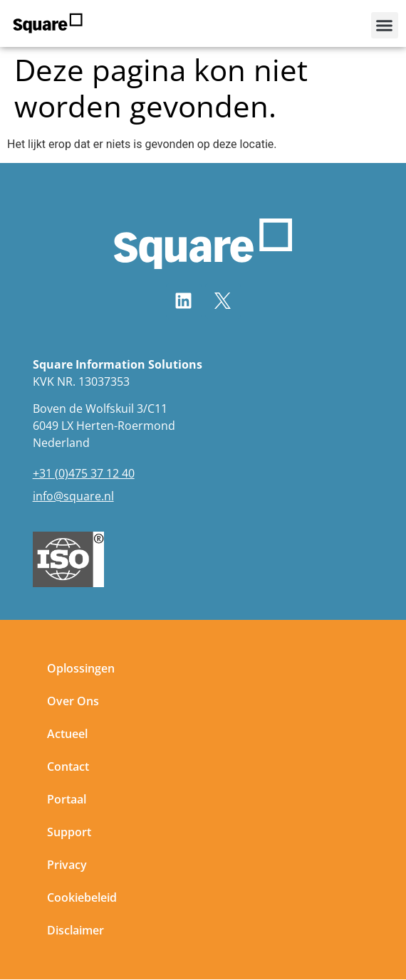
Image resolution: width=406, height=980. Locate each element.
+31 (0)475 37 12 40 (84, 474)
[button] (385, 26)
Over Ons (73, 702)
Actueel (67, 735)
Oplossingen (81, 670)
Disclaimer (76, 932)
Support (69, 833)
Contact (68, 768)
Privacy (67, 866)
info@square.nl (73, 497)
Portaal (67, 801)
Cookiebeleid (82, 899)
